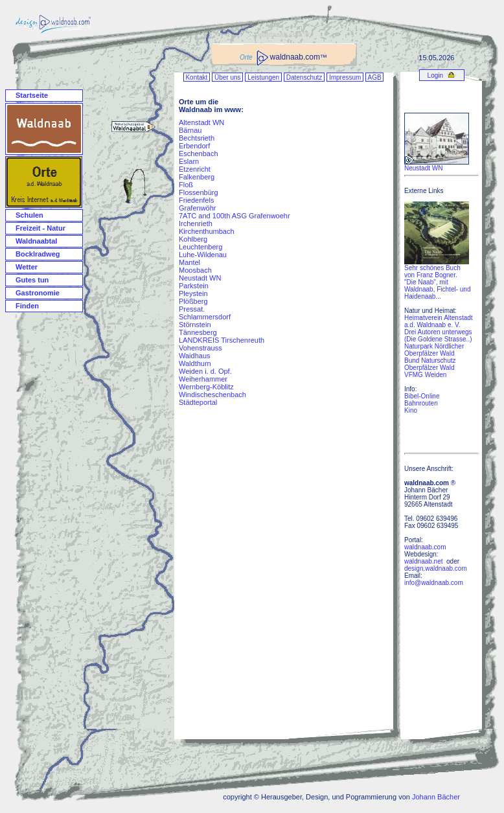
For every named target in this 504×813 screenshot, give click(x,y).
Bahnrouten (421, 403)
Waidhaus (195, 356)
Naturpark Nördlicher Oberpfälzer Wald (434, 350)
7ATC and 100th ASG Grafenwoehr (235, 216)
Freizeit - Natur (40, 228)
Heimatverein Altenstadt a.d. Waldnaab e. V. (439, 321)
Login (435, 75)
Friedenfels (196, 200)
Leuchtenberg (200, 247)
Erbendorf (194, 146)
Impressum (345, 77)
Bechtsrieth (197, 138)
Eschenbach (199, 154)
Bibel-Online (422, 396)
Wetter (27, 267)
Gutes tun (32, 280)
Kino (411, 410)
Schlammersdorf (205, 317)
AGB (374, 77)
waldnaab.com (425, 547)
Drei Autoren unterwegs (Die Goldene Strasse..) (438, 336)
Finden (27, 306)
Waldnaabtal (36, 241)
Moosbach (195, 270)
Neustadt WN (200, 278)
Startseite (32, 95)
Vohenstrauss (200, 348)
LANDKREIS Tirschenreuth (222, 340)
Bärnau (190, 130)
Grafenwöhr (197, 208)
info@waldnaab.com (434, 583)
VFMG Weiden (425, 375)
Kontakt (197, 77)
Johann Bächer (436, 797)
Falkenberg (197, 177)
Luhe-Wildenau (203, 255)
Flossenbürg (199, 192)
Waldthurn (195, 363)
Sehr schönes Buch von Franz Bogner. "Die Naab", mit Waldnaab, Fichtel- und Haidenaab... (437, 279)
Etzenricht (195, 169)
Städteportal (198, 402)
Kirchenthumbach (207, 231)
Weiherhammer (203, 379)
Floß (186, 185)
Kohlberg (193, 239)
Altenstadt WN (201, 122)
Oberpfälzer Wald (429, 368)
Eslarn (189, 161)
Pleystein (193, 293)
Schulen (29, 215)
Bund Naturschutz (430, 361)
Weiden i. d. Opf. (205, 371)
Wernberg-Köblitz (206, 387)
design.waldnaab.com (436, 568)
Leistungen (263, 77)
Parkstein (194, 286)
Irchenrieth (196, 223)
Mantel (189, 262)
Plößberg (193, 301)
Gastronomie (38, 293)
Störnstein (195, 325)
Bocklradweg (38, 254)
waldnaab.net (424, 561)
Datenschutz (304, 77)
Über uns (227, 77)
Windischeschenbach (212, 395)
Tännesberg (198, 332)
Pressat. (192, 309)
